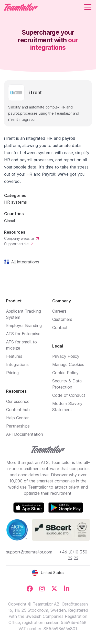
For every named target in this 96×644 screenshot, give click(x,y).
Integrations (17, 364)
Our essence (18, 401)
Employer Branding (24, 325)
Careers (59, 311)
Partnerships (18, 426)
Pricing (12, 373)
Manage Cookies (68, 364)
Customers (62, 319)
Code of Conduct (69, 395)
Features (14, 356)
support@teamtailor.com (29, 552)
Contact (60, 328)
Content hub (18, 410)
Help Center (17, 418)
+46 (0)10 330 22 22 (73, 555)
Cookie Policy (65, 373)
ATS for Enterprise (23, 334)
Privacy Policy (66, 356)
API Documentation (25, 434)
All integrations (24, 262)
